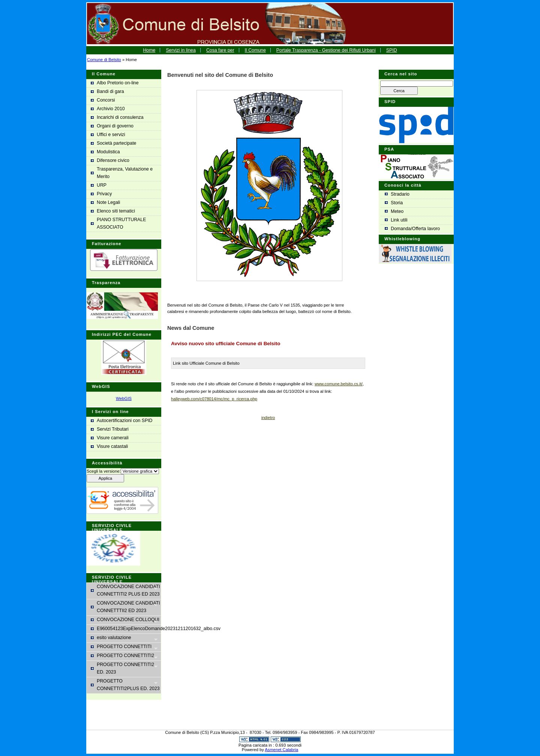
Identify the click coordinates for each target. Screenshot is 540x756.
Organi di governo (115, 126)
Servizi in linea (181, 50)
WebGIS (124, 398)
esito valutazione (124, 638)
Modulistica (108, 152)
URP (102, 185)
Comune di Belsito (104, 60)
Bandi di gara (110, 91)
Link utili (399, 220)
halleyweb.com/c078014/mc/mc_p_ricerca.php (214, 399)
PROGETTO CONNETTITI (124, 647)
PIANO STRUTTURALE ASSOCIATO (121, 223)
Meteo (397, 211)
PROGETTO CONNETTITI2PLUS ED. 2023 (125, 685)
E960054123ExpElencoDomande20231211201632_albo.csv (129, 629)
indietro (268, 418)
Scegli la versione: (104, 471)
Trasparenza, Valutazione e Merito (125, 173)
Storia (397, 203)
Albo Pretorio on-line (118, 83)
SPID (392, 50)
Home (149, 50)
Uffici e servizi (111, 135)
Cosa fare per (220, 50)
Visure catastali (112, 446)
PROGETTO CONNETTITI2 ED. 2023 (124, 668)
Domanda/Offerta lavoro (415, 229)
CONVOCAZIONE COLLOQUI (125, 620)
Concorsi (106, 100)
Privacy (104, 194)
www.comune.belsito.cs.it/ (339, 384)
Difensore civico (113, 160)
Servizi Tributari (113, 429)
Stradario (400, 194)
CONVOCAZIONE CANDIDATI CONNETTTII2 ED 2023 (125, 607)
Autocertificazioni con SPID (125, 421)
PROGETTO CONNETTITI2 (124, 656)
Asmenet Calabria (281, 750)
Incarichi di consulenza (120, 117)
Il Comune (255, 50)
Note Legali (108, 202)
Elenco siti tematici (116, 211)
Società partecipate (116, 143)
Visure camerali (113, 438)
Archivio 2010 (111, 109)
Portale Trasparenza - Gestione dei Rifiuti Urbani (326, 50)
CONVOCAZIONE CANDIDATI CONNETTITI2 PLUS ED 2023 (125, 590)
